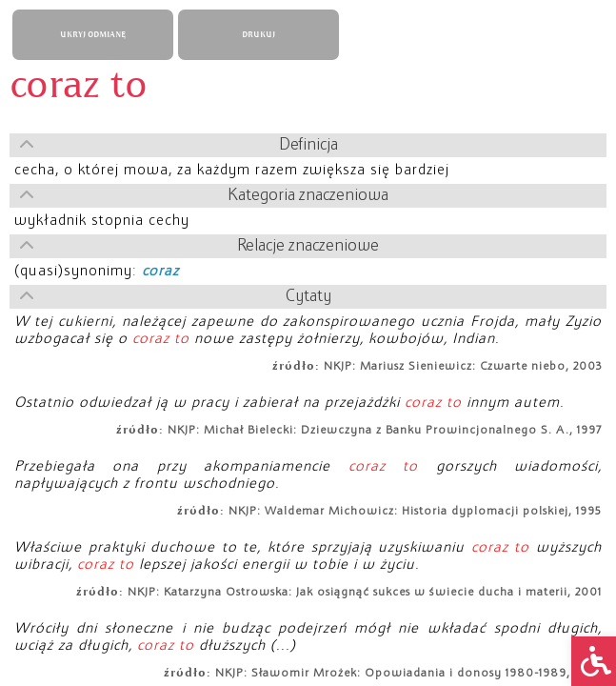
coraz (160, 272)
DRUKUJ (258, 35)
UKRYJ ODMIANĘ (93, 35)
